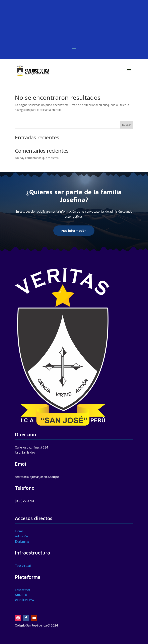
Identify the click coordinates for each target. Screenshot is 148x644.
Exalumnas (22, 541)
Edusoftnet (22, 590)
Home (19, 531)
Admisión (21, 536)
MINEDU (22, 595)
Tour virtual (23, 565)
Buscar (126, 125)
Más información (74, 230)
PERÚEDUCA (24, 600)
